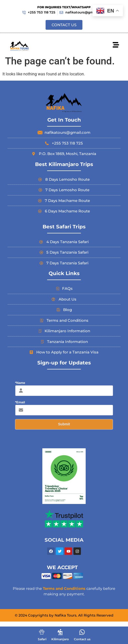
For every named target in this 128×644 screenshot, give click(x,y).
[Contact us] (82, 632)
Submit (64, 424)
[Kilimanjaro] (60, 632)
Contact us (82, 639)
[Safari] (42, 632)
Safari (42, 639)
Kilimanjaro (60, 639)
